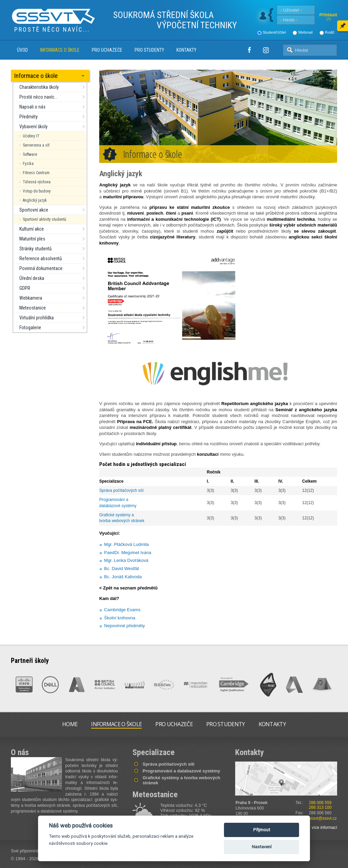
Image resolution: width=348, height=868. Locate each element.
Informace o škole (60, 50)
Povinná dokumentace (41, 268)
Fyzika (28, 164)
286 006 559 (320, 803)
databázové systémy (118, 506)
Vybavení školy (33, 127)
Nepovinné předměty (124, 626)
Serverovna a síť (36, 145)
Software (30, 154)
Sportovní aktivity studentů (45, 219)
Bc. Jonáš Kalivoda (123, 577)
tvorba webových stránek (122, 521)
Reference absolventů (41, 258)
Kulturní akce (32, 229)
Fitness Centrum (36, 173)
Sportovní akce (34, 210)
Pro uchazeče (107, 50)
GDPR (25, 288)
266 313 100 (320, 807)
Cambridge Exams (122, 610)
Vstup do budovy (37, 191)
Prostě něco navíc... (38, 97)
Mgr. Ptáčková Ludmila (126, 544)
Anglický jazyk (35, 200)
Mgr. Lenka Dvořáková (126, 560)
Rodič (330, 32)
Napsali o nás (32, 107)
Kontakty (186, 50)
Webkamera (31, 298)
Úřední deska (32, 278)
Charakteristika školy (39, 87)
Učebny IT (31, 136)
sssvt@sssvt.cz (323, 818)
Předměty (29, 117)
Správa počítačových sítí (121, 490)
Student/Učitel (274, 32)
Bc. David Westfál (121, 569)
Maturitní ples (32, 239)
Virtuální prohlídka (37, 318)
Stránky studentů (36, 249)
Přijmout (262, 830)
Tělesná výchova (37, 182)
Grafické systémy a (117, 515)
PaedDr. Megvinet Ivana (128, 553)
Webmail (305, 32)
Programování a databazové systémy (181, 771)
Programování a (114, 500)
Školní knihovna (120, 618)
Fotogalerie (30, 328)
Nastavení (262, 847)
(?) (329, 19)
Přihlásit (328, 15)
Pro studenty (149, 50)
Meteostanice (33, 308)
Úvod (22, 50)
